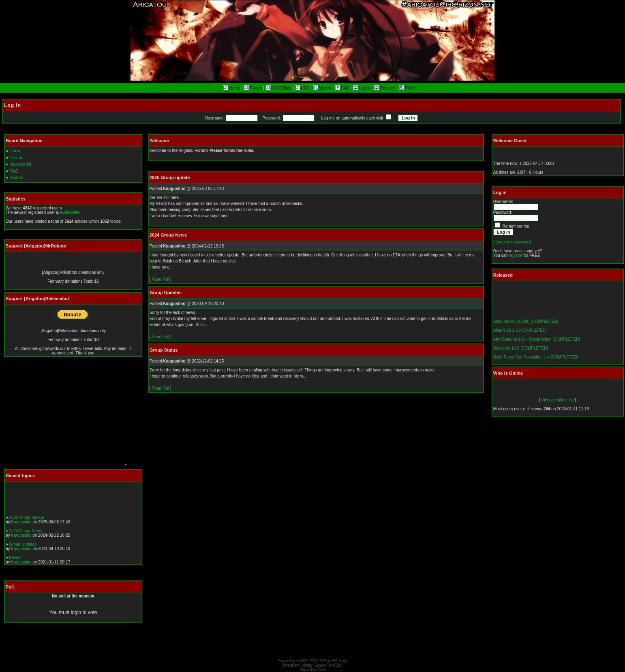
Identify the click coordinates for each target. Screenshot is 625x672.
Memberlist (20, 164)
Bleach (15, 559)
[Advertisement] (63, 415)
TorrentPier (290, 665)
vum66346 (70, 212)
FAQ (343, 88)
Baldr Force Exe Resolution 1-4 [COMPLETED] (536, 359)
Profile (408, 88)
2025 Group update (26, 519)
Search (322, 88)
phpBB (301, 661)
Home (232, 88)
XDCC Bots (279, 88)
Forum (253, 88)
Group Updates (23, 545)
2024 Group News (25, 532)
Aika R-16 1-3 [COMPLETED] (520, 332)
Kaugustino (21, 523)
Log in (362, 88)
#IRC (303, 88)
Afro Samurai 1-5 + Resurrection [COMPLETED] (537, 341)
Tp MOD (333, 665)
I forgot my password (512, 242)
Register (385, 88)
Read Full (160, 279)
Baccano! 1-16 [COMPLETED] (521, 350)
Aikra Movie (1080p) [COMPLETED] (526, 323)
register (515, 255)
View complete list (558, 400)
